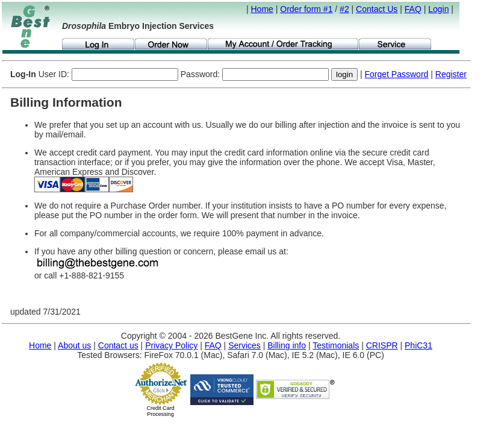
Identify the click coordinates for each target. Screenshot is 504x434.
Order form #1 (306, 9)
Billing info (287, 345)
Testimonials (336, 345)
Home (262, 9)
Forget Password (397, 74)
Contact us (118, 345)
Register (451, 74)
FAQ (413, 9)
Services (244, 345)
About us (74, 345)
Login (438, 9)
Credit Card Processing (160, 411)
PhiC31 (418, 345)
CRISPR (382, 345)
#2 (344, 9)
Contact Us (377, 9)
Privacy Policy (171, 345)
